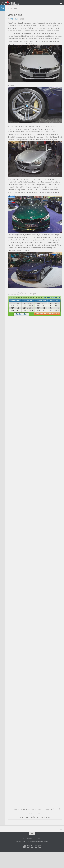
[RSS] (24, 846)
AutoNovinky (13, 8)
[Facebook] (32, 846)
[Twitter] (28, 846)
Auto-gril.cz (14, 19)
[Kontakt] (36, 846)
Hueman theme (43, 841)
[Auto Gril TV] (40, 846)
